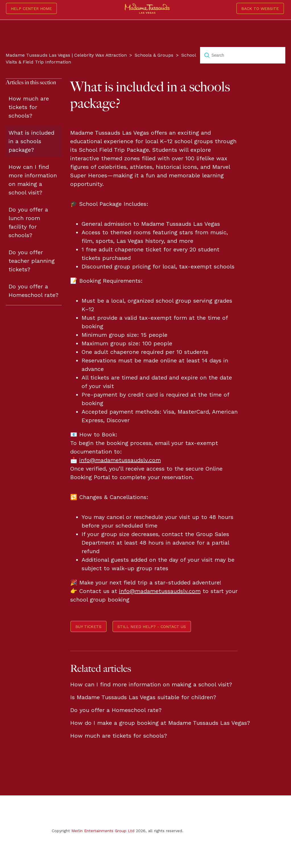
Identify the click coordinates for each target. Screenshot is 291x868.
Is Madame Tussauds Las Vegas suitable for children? (143, 697)
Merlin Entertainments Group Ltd (103, 831)
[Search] (243, 55)
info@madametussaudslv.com (120, 460)
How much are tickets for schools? (29, 107)
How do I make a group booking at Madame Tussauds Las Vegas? (160, 723)
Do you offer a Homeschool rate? (34, 291)
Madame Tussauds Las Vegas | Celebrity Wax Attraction (66, 55)
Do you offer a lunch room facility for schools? (28, 222)
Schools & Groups (154, 55)
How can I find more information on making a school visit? (33, 180)
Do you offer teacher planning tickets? (32, 261)
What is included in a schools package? (31, 141)
